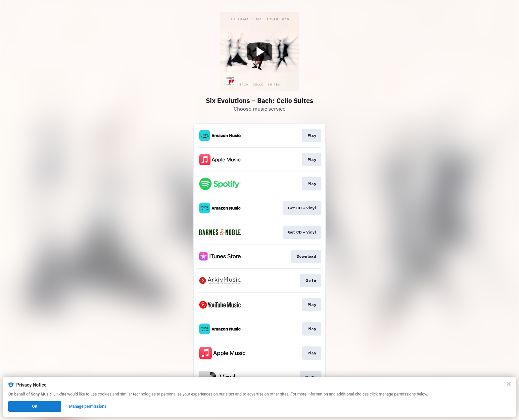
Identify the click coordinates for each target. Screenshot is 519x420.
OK (35, 406)
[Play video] (259, 52)
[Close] (509, 384)
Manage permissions (88, 406)
